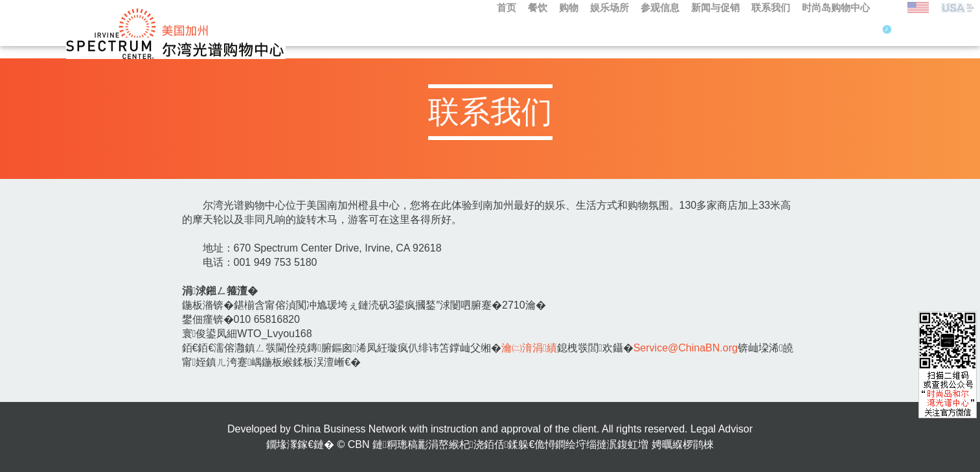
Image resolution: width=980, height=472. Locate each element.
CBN (359, 444)
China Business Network (350, 429)
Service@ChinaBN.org (686, 348)
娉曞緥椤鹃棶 (683, 444)
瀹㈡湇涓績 (529, 348)
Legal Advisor (722, 429)
